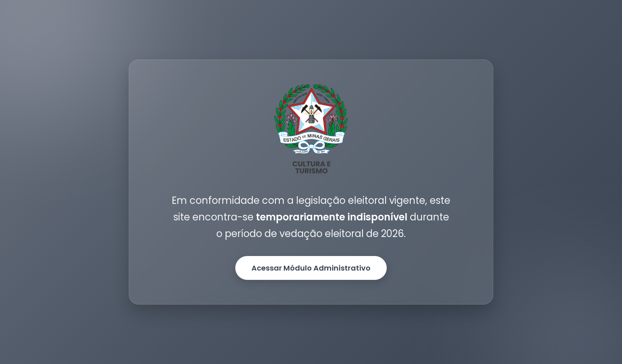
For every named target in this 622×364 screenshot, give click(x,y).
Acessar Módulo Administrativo (311, 268)
